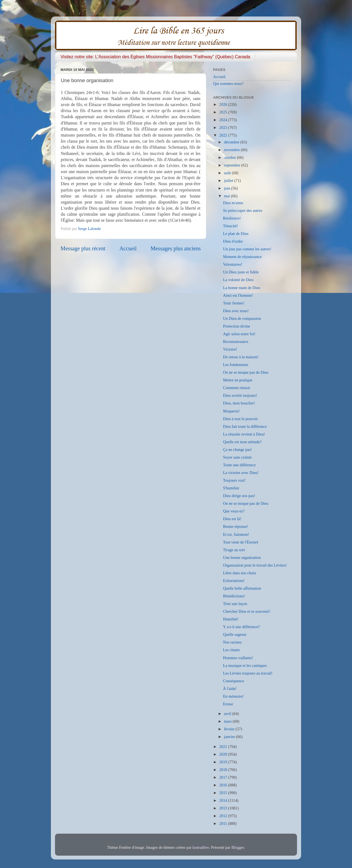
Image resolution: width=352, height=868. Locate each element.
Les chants (231, 650)
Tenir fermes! (234, 303)
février (230, 729)
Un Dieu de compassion (242, 318)
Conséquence (234, 681)
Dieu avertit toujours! (240, 395)
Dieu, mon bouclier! (239, 403)
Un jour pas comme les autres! (247, 249)
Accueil (128, 248)
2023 (224, 127)
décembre (232, 142)
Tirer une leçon (235, 604)
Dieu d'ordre (233, 241)
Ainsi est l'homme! (238, 295)
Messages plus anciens (176, 248)
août (228, 173)
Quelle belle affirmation (242, 588)
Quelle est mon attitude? (242, 442)
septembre (233, 165)
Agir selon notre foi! (239, 334)
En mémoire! (233, 696)
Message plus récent (83, 248)
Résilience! (232, 218)
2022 (224, 135)
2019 (224, 762)
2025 (224, 112)
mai (228, 196)
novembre (233, 150)
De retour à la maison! (241, 357)
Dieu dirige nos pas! (239, 496)
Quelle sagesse (235, 634)
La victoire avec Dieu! (241, 473)
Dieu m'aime (233, 203)
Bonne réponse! (236, 526)
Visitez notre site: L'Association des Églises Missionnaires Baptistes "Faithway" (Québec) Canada (155, 57)
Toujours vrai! (234, 480)
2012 (224, 816)
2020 (224, 754)
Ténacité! (230, 226)
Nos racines (232, 642)
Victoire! (230, 349)
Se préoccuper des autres (243, 210)
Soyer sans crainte (237, 457)
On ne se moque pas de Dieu (246, 372)
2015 (224, 793)
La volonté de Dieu (238, 280)
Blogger (238, 847)
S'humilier (231, 488)
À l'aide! (230, 689)
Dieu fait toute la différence (245, 426)
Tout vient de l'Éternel (240, 542)
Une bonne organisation (242, 558)
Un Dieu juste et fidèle (241, 272)
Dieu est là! (232, 519)
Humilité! (231, 619)
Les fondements (236, 365)
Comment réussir (237, 388)
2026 (224, 104)
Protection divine (237, 326)
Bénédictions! (234, 596)
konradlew (201, 847)
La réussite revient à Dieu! (244, 434)
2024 (224, 120)
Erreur (228, 704)
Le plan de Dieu (236, 234)
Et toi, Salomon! (236, 534)
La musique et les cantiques (245, 665)
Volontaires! (233, 264)
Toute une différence (239, 465)
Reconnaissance (236, 342)
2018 (224, 770)
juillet (229, 181)
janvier (230, 737)
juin (228, 188)
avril (228, 714)
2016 (224, 785)
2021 (224, 747)
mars (229, 721)
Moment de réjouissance (242, 257)
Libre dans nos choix (240, 573)
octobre (231, 157)
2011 (224, 823)
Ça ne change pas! (237, 450)
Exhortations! (234, 581)
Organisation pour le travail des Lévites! (255, 565)
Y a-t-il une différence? (241, 627)
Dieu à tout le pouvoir (240, 419)
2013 (224, 808)
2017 (224, 777)
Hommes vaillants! (238, 658)
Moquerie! (231, 411)
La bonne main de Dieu (242, 288)
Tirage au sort (234, 550)
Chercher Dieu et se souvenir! (247, 611)
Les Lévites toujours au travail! (248, 673)
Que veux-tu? (234, 511)
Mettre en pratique (238, 380)
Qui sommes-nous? (228, 84)
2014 (224, 800)
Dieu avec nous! (236, 311)
